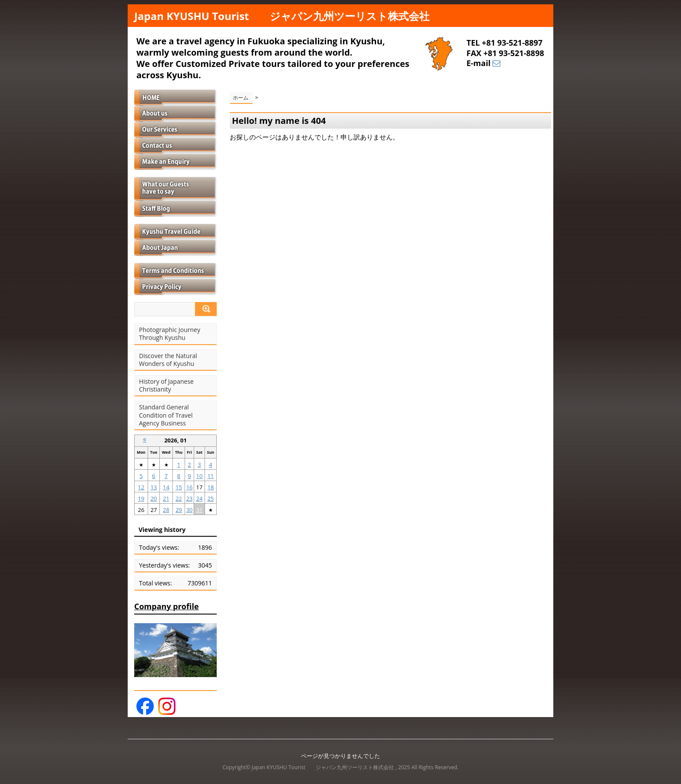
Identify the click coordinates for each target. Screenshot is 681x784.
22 (179, 498)
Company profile (167, 606)
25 (210, 498)
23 (190, 498)
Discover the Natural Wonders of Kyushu (168, 360)
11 (210, 476)
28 (166, 510)
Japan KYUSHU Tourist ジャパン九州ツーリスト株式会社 (282, 16)
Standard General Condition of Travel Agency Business (166, 415)
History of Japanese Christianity (166, 385)
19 (141, 498)
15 (179, 487)
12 (141, 487)
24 (200, 498)
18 (210, 487)
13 (154, 487)
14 (166, 487)
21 (166, 498)
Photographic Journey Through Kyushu (170, 334)
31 (200, 510)
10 (200, 476)
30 (190, 510)
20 (154, 498)
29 (179, 510)
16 (190, 487)
